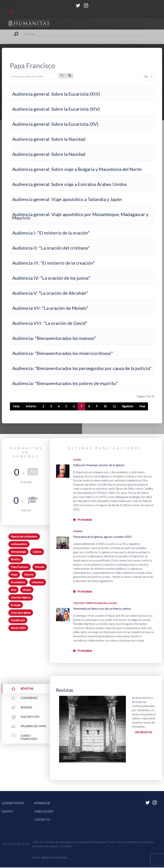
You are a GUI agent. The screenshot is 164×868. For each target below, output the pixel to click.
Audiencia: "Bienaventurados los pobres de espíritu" (65, 383)
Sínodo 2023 (18, 628)
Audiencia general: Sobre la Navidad (49, 139)
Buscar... (15, 32)
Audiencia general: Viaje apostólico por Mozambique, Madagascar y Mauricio (80, 216)
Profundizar (85, 520)
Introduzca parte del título (10, 73)
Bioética (16, 559)
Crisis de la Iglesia (21, 613)
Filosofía (40, 567)
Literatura (38, 582)
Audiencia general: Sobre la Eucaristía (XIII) (56, 94)
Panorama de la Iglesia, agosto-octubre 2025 (102, 537)
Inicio (16, 406)
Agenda (78, 531)
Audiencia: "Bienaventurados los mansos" (54, 338)
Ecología (16, 605)
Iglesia (77, 460)
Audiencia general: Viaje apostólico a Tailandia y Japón (67, 199)
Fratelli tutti (18, 620)
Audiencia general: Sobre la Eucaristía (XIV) (56, 109)
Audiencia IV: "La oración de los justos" (51, 278)
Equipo (7, 812)
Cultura (37, 552)
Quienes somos (13, 804)
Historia (29, 575)
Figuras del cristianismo (24, 536)
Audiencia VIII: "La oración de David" (50, 323)
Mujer (14, 575)
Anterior (31, 406)
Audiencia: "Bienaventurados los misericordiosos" (63, 353)
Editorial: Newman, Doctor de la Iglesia (99, 465)
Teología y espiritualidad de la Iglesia (95, 603)
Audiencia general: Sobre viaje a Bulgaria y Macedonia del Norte (77, 169)
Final (142, 406)
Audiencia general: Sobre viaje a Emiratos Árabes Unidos (70, 184)
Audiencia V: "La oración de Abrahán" (50, 293)
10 (105, 406)
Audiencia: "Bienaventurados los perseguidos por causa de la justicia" (82, 368)
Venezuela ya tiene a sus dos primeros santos (102, 608)
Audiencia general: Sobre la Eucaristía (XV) (55, 124)
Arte (13, 590)
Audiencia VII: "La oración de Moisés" (50, 308)
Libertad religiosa (21, 597)
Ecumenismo (18, 582)
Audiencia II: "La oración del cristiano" (51, 248)
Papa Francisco (20, 567)
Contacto (42, 820)
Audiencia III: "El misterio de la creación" (53, 263)
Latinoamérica (19, 544)
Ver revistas (144, 733)
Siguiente (128, 406)
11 (114, 406)
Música (27, 590)
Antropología (18, 552)
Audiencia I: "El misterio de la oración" (51, 233)
